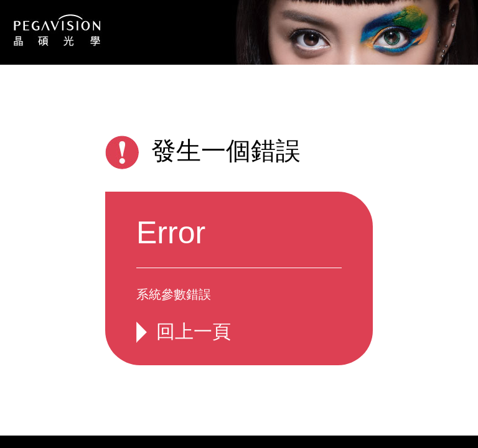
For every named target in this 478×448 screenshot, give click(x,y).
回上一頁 (194, 331)
